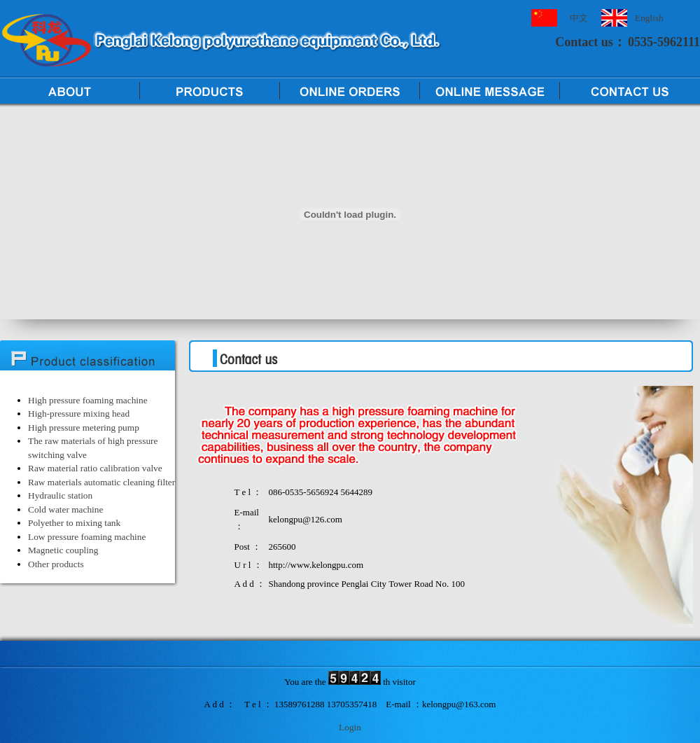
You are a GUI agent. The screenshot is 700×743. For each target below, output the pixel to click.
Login (350, 727)
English (649, 18)
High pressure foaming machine (88, 400)
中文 (579, 18)
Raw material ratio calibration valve (95, 468)
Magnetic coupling (63, 550)
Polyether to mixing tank (74, 523)
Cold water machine (65, 509)
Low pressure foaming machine (87, 537)
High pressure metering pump (84, 428)
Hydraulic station (60, 495)
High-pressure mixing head (79, 414)
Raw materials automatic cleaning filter (101, 482)
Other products (56, 564)
